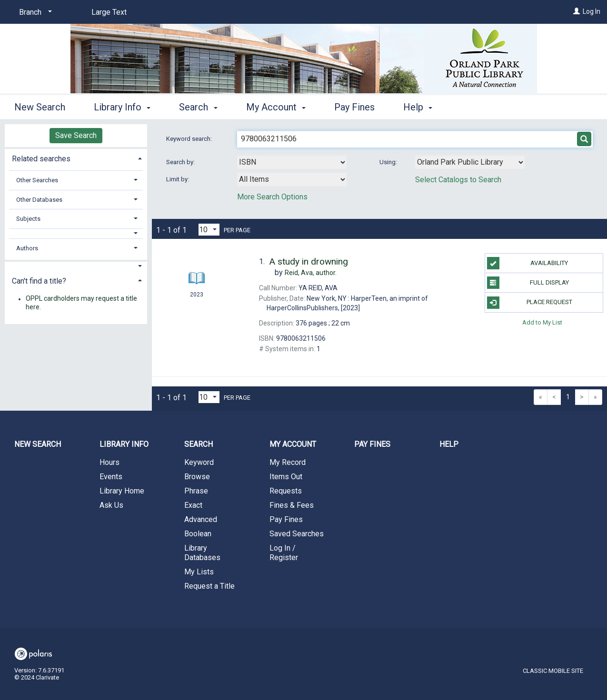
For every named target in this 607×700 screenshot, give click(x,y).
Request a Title (209, 586)
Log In (592, 11)
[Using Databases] (470, 162)
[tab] (76, 158)
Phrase (196, 491)
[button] (76, 233)
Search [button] (198, 107)
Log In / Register (284, 553)
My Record (288, 462)
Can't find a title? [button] (39, 281)
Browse (197, 477)
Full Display (528, 283)
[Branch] (34, 12)
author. (311, 273)
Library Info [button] (122, 107)
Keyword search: (190, 139)
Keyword (199, 462)
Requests (286, 491)
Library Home (122, 491)
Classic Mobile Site (553, 671)
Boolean (198, 534)
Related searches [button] (41, 159)
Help (449, 444)
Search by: (181, 162)
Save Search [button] (76, 135)
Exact (193, 505)
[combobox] (292, 162)
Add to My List (542, 322)
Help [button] (418, 107)
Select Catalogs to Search (458, 180)
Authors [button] (27, 248)
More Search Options (272, 197)
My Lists (199, 572)
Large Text (109, 12)
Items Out (286, 477)
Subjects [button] (28, 219)
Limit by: (178, 179)
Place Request (530, 303)
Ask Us (111, 505)
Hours (109, 462)
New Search (40, 107)
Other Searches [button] (37, 180)
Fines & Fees (292, 505)
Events (111, 477)
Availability (528, 263)
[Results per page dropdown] (209, 230)
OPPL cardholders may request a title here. (81, 303)
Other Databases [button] (39, 200)
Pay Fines (354, 107)
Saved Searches (297, 534)
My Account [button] (276, 107)
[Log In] (577, 11)
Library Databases (202, 553)
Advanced (201, 519)
